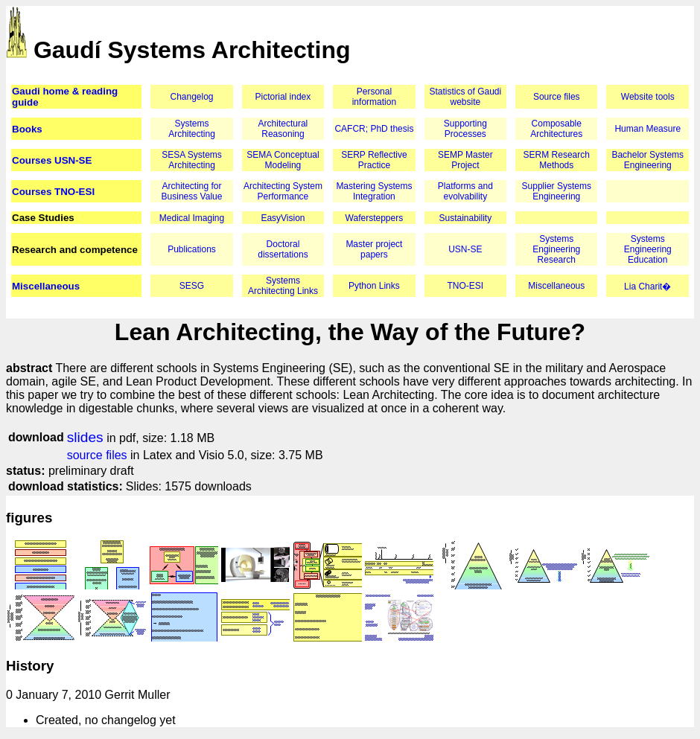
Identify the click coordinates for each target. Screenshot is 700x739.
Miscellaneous (46, 286)
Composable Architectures (556, 129)
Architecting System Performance (283, 191)
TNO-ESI (465, 286)
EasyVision (283, 218)
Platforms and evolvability (465, 191)
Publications (192, 249)
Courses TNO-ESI (53, 192)
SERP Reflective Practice (374, 160)
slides (85, 437)
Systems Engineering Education (648, 249)
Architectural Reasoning (283, 129)
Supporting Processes (465, 129)
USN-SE (465, 249)
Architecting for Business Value (192, 191)
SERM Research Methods (557, 160)
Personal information (374, 97)
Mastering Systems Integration (374, 191)
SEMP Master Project (465, 160)
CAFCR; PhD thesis (374, 129)
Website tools (648, 97)
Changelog (191, 97)
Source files (557, 97)
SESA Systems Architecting (192, 160)
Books (27, 129)
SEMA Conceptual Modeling (283, 160)
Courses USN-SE (52, 160)
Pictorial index (283, 97)
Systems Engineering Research (556, 249)
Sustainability (465, 218)
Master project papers (374, 249)
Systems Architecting (192, 129)
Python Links (374, 286)
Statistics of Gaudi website (465, 97)
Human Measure (647, 129)
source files (97, 455)
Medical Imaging (192, 218)
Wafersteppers (375, 218)
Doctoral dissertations (283, 249)
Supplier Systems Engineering (557, 191)
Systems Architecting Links (283, 286)
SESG (192, 286)
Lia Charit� (647, 287)
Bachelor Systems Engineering (647, 160)
